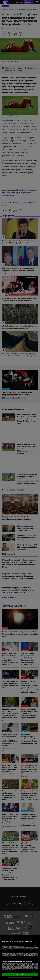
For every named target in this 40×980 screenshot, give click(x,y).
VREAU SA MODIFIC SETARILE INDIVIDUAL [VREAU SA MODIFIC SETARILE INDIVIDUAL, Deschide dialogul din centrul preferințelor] (20, 977)
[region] (20, 958)
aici (16, 953)
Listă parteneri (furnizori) (6, 971)
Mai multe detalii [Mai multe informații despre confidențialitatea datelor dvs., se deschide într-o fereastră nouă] (21, 946)
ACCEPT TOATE (20, 974)
